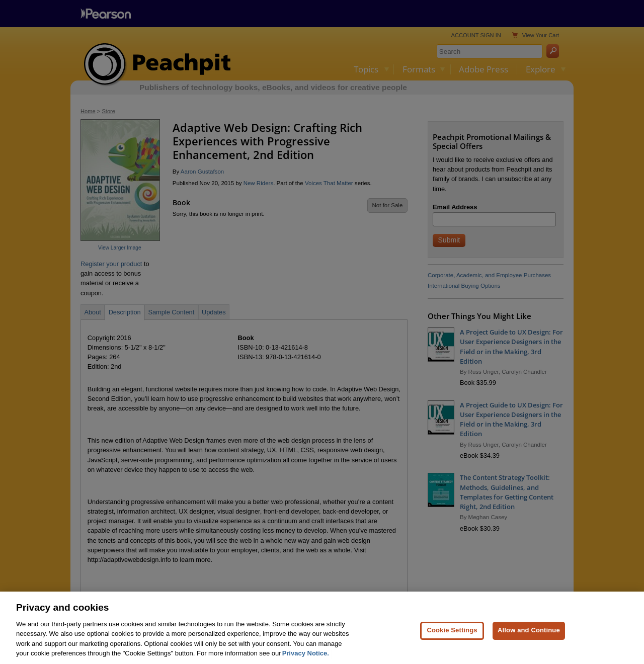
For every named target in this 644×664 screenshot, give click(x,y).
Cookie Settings (452, 634)
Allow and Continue (529, 634)
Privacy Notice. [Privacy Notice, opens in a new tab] (306, 657)
